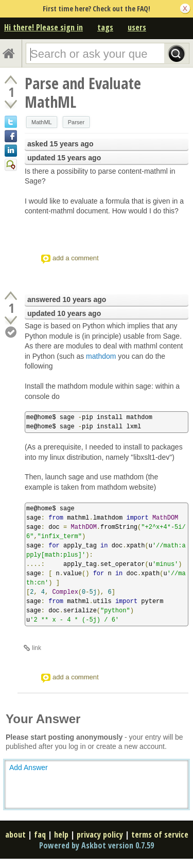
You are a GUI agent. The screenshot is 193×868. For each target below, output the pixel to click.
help (61, 834)
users (137, 27)
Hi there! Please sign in (43, 27)
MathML (42, 122)
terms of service (160, 834)
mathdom (101, 356)
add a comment (76, 258)
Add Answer (29, 767)
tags (105, 27)
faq (40, 834)
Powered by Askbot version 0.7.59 (97, 845)
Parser (76, 122)
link (37, 648)
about (15, 834)
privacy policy (100, 834)
